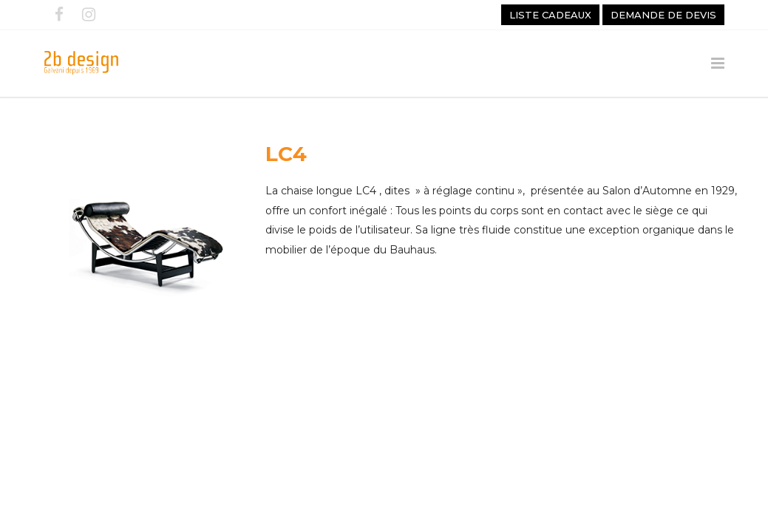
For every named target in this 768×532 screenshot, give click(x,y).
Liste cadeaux (550, 15)
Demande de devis (663, 15)
